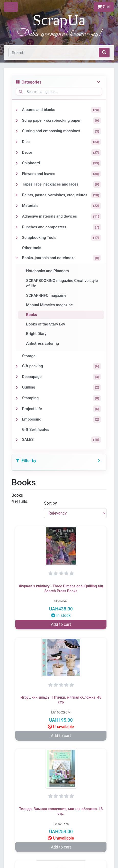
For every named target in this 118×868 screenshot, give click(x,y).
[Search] (54, 53)
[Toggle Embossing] (17, 420)
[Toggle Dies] (17, 142)
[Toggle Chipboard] (17, 163)
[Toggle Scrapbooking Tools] (17, 238)
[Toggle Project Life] (17, 409)
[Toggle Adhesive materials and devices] (17, 217)
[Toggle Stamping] (17, 398)
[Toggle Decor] (17, 152)
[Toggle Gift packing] (17, 366)
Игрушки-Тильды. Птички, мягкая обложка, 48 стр (61, 700)
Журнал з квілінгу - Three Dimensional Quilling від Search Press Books (61, 589)
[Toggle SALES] (17, 440)
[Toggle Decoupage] (17, 377)
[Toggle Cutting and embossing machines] (17, 131)
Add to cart (61, 624)
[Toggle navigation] (11, 7)
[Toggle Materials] (17, 206)
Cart (104, 7)
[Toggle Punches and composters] (17, 227)
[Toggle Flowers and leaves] (17, 174)
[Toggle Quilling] (17, 387)
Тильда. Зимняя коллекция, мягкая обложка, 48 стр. (61, 811)
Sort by (50, 503)
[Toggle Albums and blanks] (17, 110)
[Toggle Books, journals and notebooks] (17, 258)
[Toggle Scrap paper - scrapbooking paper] (17, 121)
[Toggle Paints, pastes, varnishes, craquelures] (17, 195)
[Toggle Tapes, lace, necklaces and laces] (17, 185)
